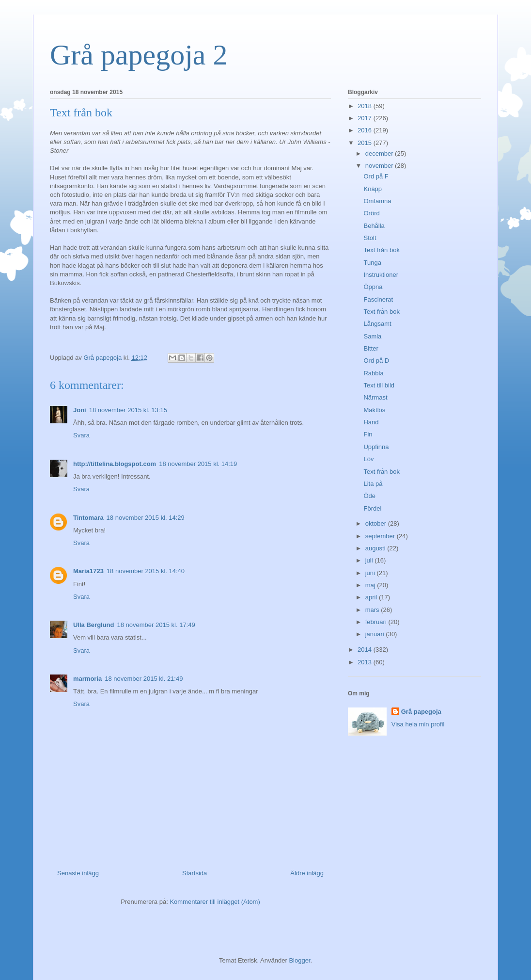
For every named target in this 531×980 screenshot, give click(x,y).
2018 (366, 106)
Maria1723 (88, 571)
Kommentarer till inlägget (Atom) (215, 902)
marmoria (87, 679)
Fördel (372, 508)
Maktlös (374, 410)
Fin (368, 434)
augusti (376, 548)
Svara (81, 435)
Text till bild (379, 385)
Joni (80, 410)
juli (370, 560)
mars (373, 610)
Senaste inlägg (78, 873)
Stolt (370, 238)
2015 (366, 143)
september (381, 536)
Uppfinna (376, 447)
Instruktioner (381, 275)
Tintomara (88, 518)
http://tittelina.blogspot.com (115, 464)
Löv (368, 459)
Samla (372, 336)
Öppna (373, 287)
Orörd (371, 213)
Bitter (371, 348)
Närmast (375, 397)
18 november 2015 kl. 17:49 (156, 625)
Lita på (373, 484)
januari (376, 634)
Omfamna (377, 201)
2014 (366, 650)
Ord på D (376, 361)
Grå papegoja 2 (139, 55)
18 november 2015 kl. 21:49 (144, 679)
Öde (369, 496)
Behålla (374, 226)
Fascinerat (378, 299)
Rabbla (373, 373)
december (380, 153)
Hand (371, 422)
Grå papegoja (421, 712)
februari (377, 622)
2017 (366, 118)
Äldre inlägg (307, 873)
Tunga (372, 263)
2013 (366, 662)
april (372, 597)
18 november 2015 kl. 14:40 (146, 571)
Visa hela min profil (418, 724)
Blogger (299, 960)
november (380, 166)
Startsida (195, 873)
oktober (377, 523)
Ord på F (376, 176)
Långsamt (377, 324)
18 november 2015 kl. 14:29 (146, 518)
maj (371, 585)
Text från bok (381, 250)
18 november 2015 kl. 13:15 (128, 410)
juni (371, 573)
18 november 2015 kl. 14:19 (198, 464)
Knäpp (373, 189)
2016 (366, 130)
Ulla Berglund (94, 625)
